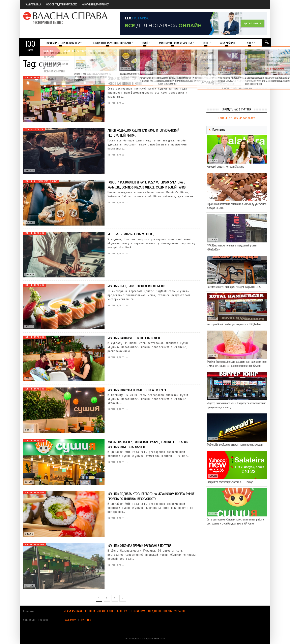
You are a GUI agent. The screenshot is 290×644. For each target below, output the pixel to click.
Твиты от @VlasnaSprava (237, 118)
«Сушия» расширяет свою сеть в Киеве (134, 338)
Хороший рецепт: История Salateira (225, 167)
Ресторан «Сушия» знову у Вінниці (131, 234)
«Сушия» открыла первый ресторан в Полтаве (139, 546)
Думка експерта (34, 129)
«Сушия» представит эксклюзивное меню (136, 286)
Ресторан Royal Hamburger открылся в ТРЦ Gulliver (234, 324)
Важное (48, 51)
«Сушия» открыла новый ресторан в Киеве (137, 390)
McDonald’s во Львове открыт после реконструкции (235, 445)
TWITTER (86, 620)
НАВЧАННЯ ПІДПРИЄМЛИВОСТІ (95, 5)
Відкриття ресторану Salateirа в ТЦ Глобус (230, 482)
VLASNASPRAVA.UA (33, 5)
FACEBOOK (70, 620)
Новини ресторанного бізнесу (41, 181)
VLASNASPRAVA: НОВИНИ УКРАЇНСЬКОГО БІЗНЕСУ (95, 611)
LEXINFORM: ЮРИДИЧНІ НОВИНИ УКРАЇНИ (158, 611)
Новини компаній (35, 77)
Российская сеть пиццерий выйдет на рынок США (234, 287)
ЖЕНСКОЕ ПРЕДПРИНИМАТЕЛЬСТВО (62, 5)
